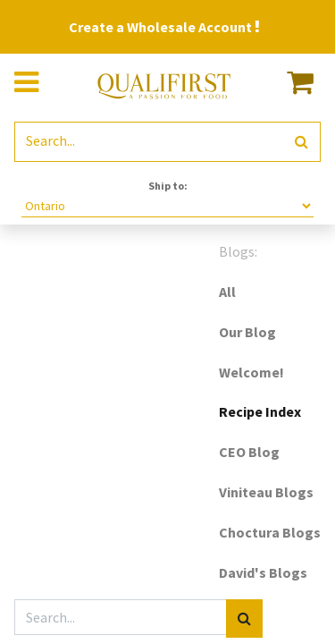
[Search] (301, 142)
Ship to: (168, 186)
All (227, 292)
